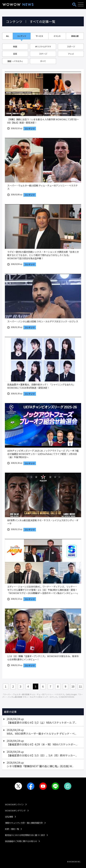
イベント (57, 36)
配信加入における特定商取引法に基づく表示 (25, 835)
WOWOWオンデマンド (15, 810)
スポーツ (71, 47)
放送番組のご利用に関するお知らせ (21, 841)
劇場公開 (75, 36)
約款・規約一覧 (12, 829)
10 (73, 686)
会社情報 (9, 817)
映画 (15, 47)
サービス (39, 36)
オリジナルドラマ (43, 47)
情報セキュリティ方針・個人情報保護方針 (24, 823)
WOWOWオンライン (14, 804)
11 (80, 686)
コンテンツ (22, 36)
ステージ (43, 54)
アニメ (71, 54)
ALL (8, 36)
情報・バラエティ (15, 61)
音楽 (15, 54)
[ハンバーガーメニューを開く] (81, 5)
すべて (43, 61)
